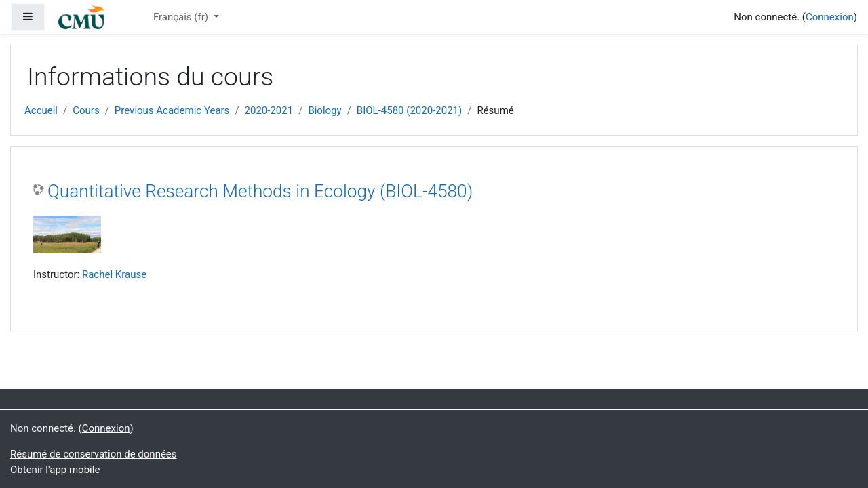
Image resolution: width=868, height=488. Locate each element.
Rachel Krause (114, 274)
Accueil (41, 110)
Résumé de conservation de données (94, 454)
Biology (324, 110)
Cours (86, 110)
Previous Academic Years (172, 110)
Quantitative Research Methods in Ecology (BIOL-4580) (260, 191)
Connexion (830, 17)
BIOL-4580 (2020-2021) (409, 110)
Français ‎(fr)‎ (182, 17)
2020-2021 (269, 110)
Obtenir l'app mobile (55, 470)
